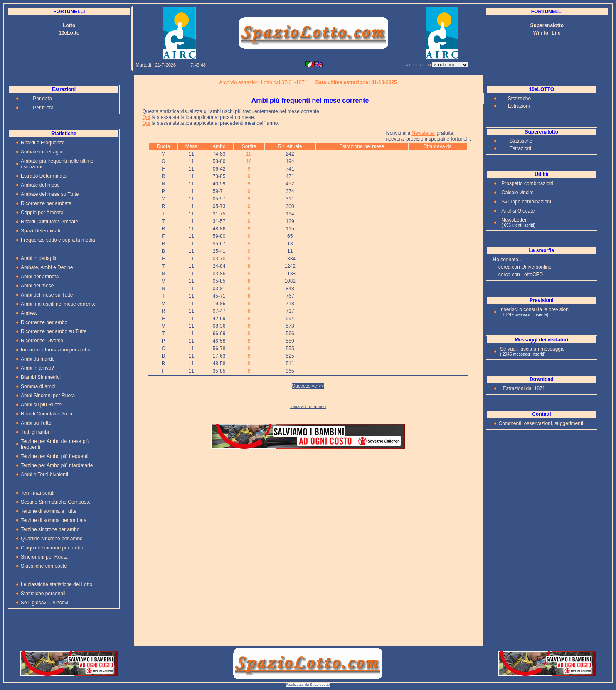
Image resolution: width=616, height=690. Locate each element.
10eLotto (69, 33)
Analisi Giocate (518, 211)
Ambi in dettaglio (39, 258)
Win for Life (547, 33)
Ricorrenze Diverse (42, 341)
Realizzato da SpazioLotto (308, 685)
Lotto (69, 25)
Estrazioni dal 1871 (524, 388)
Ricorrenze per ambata (46, 203)
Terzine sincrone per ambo (50, 529)
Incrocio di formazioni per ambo (55, 350)
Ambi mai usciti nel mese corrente (58, 304)
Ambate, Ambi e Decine (47, 267)
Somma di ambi (38, 386)
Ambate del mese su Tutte (50, 194)
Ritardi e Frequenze (43, 143)
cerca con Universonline (525, 267)
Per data (42, 99)
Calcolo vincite (517, 193)
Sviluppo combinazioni (526, 202)
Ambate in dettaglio (42, 152)
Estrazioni (519, 106)
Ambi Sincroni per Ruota (48, 396)
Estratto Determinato (44, 176)
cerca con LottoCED (521, 275)
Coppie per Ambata (42, 213)
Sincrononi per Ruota (44, 557)
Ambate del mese (40, 185)
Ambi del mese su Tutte (47, 295)
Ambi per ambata (40, 277)
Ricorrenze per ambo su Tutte (54, 331)
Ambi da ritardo (38, 359)
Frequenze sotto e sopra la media (58, 240)
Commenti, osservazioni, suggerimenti (541, 423)
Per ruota (43, 108)
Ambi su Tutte (36, 423)
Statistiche (519, 99)
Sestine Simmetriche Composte (56, 502)
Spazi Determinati (41, 231)
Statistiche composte (44, 566)
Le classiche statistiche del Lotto (57, 584)
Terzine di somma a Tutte (49, 511)
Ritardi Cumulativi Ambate (49, 222)
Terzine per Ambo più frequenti (55, 456)
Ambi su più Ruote (41, 405)
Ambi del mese (37, 286)
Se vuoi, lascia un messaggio (532, 349)
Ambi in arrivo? (37, 368)
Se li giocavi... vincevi (44, 603)
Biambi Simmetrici (41, 377)
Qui (147, 117)
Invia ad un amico (308, 406)
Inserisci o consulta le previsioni (535, 309)
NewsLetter (514, 220)
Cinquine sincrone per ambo (52, 548)
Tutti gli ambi (35, 432)
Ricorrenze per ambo (44, 322)
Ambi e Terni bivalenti (44, 475)
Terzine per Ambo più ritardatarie (57, 465)
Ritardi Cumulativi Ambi (47, 414)
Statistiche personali (43, 594)
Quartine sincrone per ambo (52, 539)
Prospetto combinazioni (527, 183)
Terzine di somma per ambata (54, 520)
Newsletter (423, 133)
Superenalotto (547, 25)
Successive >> (308, 386)
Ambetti (29, 313)
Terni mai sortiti (38, 493)
